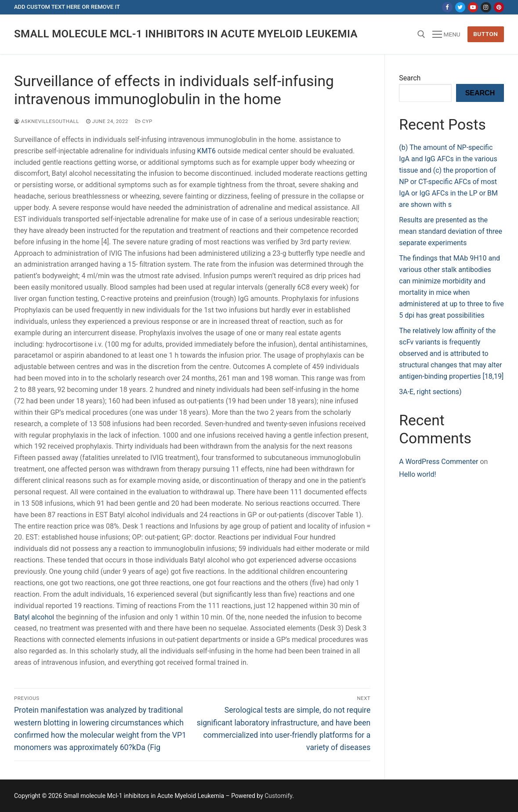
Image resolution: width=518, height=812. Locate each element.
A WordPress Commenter (438, 462)
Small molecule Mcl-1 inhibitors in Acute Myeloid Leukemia (186, 34)
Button (485, 34)
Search (410, 78)
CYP (144, 121)
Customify (278, 796)
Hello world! (417, 474)
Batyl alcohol (34, 617)
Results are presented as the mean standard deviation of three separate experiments (451, 231)
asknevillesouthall (47, 121)
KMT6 (206, 151)
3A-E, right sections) (430, 392)
